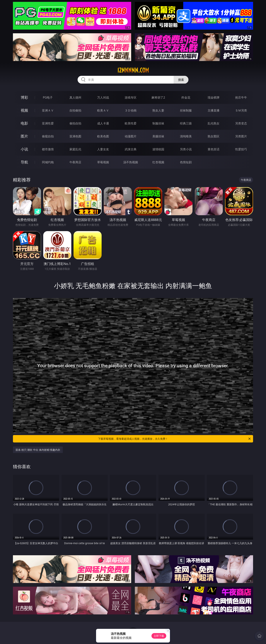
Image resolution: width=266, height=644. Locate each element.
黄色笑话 (214, 149)
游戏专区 (131, 97)
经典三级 (186, 123)
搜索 (181, 80)
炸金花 (186, 97)
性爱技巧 (241, 149)
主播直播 (214, 110)
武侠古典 (131, 149)
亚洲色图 (75, 136)
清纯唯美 (186, 136)
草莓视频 (103, 162)
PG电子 (48, 97)
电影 (24, 123)
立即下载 (159, 636)
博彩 (24, 97)
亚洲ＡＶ (48, 110)
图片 (24, 136)
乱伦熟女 (214, 123)
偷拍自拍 (75, 123)
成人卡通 (103, 123)
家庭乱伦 (75, 149)
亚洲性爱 (48, 123)
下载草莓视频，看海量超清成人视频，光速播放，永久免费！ (175, 439)
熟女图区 (214, 136)
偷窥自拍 (48, 136)
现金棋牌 (214, 97)
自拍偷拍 (75, 110)
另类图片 (241, 136)
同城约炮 (48, 162)
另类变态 (241, 123)
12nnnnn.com (133, 70)
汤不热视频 (131, 162)
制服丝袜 (158, 123)
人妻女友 (103, 149)
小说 (24, 149)
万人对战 (103, 97)
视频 (24, 110)
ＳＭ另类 (241, 110)
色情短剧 (186, 162)
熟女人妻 (158, 110)
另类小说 (186, 149)
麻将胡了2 (158, 97)
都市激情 (48, 149)
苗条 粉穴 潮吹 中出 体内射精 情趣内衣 (38, 450)
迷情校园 (158, 149)
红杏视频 (158, 162)
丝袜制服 (186, 110)
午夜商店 (75, 162)
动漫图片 (131, 136)
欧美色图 (103, 136)
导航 (24, 162)
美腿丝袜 (158, 136)
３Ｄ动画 (131, 110)
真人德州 (75, 97)
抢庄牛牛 (241, 97)
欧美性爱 (131, 123)
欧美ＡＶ (103, 110)
